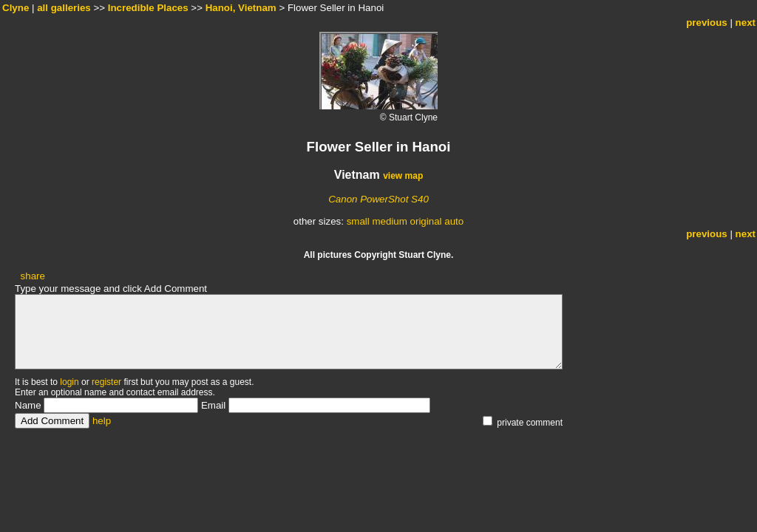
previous (707, 23)
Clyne (16, 8)
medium (389, 221)
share (33, 276)
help (102, 421)
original (426, 221)
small (358, 221)
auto (454, 221)
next (746, 23)
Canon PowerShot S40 (378, 199)
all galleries (64, 8)
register (106, 382)
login (69, 382)
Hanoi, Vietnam (241, 8)
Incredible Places (148, 8)
